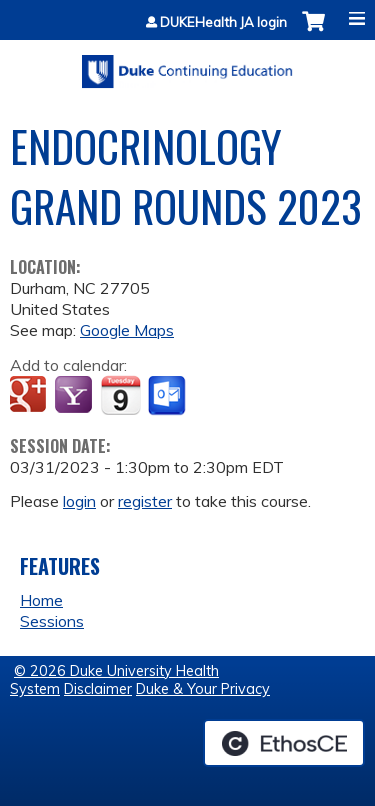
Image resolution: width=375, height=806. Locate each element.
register (145, 501)
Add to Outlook (168, 396)
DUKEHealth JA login (223, 22)
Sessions (52, 621)
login (79, 501)
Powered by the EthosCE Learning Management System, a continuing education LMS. (284, 743)
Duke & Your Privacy (203, 689)
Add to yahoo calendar (75, 396)
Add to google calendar (30, 396)
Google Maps (127, 330)
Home (41, 600)
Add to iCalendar (120, 395)
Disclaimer (98, 689)
